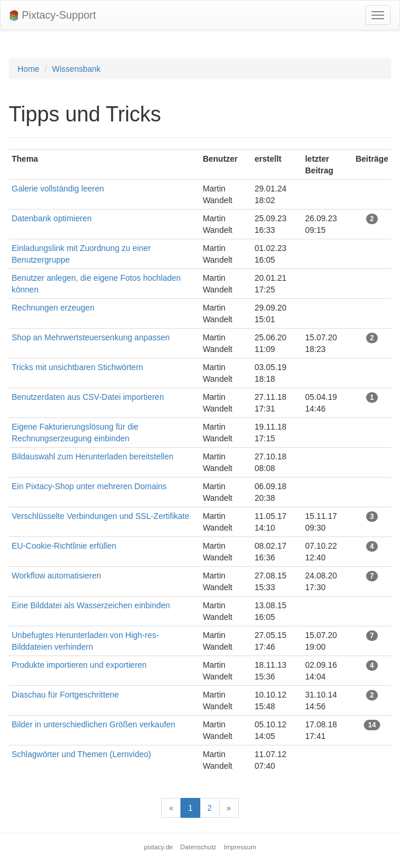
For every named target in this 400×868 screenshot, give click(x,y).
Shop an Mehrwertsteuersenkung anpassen (91, 337)
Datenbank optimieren (52, 218)
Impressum (240, 847)
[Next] (229, 808)
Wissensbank (76, 69)
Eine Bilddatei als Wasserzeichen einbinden (91, 605)
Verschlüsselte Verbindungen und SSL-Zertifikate (100, 516)
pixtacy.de (159, 847)
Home (28, 69)
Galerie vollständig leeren (58, 189)
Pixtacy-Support (53, 15)
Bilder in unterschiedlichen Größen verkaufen (93, 724)
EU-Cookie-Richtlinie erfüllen (64, 546)
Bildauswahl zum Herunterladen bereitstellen (93, 456)
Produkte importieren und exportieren (79, 665)
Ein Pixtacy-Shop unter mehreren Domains (89, 486)
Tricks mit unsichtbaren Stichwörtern (77, 367)
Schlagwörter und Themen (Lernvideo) (81, 754)
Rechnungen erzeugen (53, 308)
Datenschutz (199, 847)
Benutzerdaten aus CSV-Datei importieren (88, 397)
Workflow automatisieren (56, 576)
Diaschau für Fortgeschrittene (65, 695)
